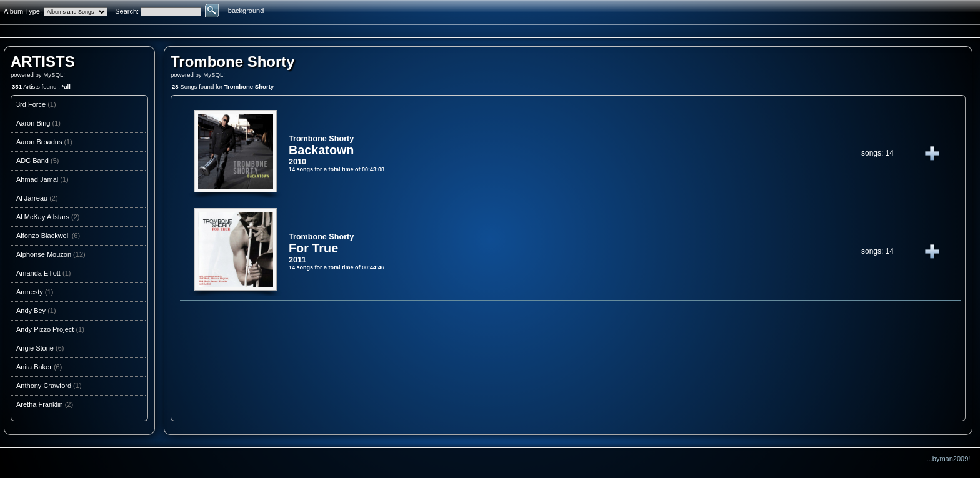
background (246, 11)
